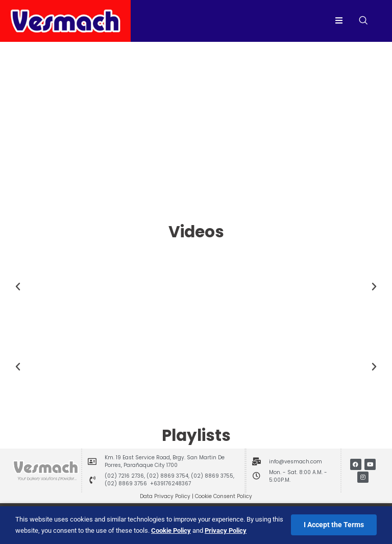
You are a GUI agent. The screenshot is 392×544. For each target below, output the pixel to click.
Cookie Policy (171, 530)
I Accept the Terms (334, 525)
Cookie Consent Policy (224, 496)
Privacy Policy (226, 530)
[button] (18, 287)
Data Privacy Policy (165, 496)
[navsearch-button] (363, 21)
